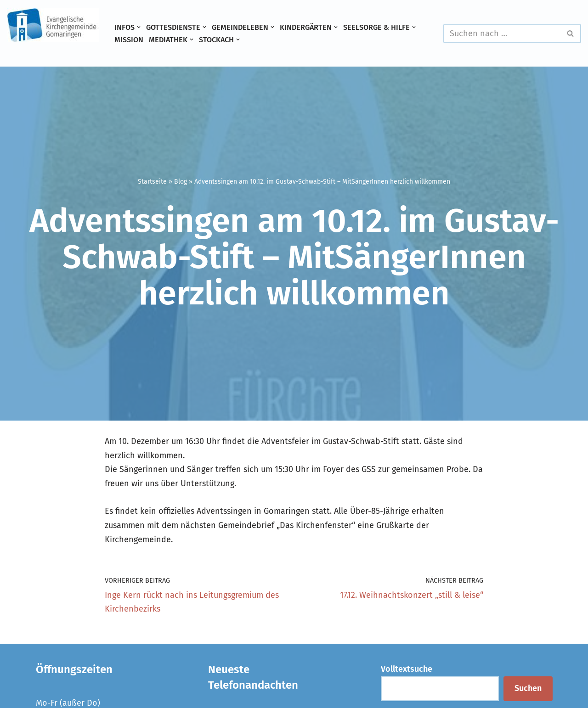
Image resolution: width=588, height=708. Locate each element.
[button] (139, 27)
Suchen (528, 688)
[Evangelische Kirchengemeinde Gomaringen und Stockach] (53, 25)
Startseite (152, 182)
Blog (181, 182)
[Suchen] (502, 34)
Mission (129, 40)
